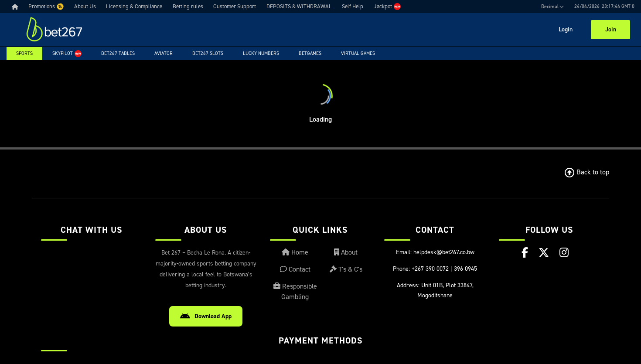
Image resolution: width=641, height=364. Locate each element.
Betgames (310, 53)
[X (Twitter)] (544, 253)
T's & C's (346, 269)
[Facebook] (525, 253)
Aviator (164, 53)
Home (295, 252)
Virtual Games (358, 53)
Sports (24, 53)
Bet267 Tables (118, 53)
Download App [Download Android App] (206, 316)
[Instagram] (564, 253)
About (346, 252)
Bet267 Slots (208, 53)
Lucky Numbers (261, 53)
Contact (295, 269)
